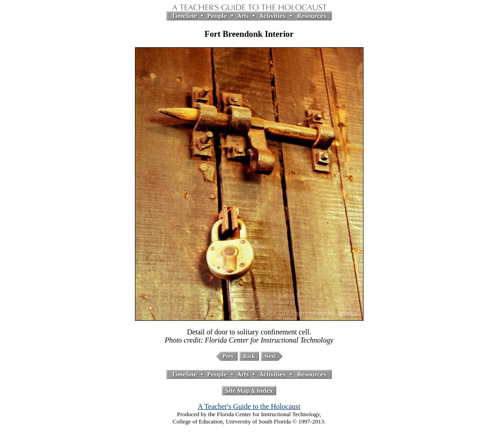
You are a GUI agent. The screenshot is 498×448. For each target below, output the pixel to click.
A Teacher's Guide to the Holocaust (249, 406)
